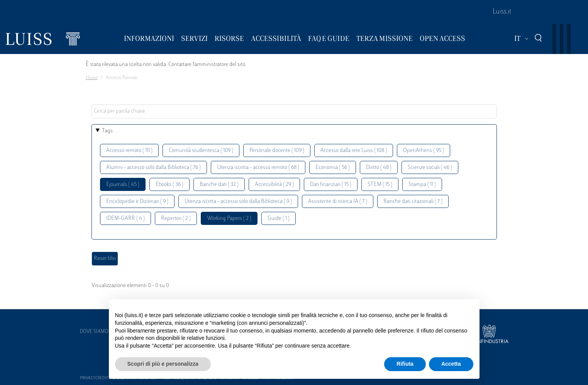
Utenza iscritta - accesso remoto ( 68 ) (258, 168)
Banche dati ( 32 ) (219, 185)
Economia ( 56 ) (333, 168)
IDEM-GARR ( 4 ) (125, 219)
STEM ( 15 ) (380, 185)
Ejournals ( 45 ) (123, 185)
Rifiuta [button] (405, 364)
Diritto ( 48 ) (379, 168)
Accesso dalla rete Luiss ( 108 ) (354, 151)
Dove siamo (94, 332)
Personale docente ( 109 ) (277, 151)
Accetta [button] (451, 364)
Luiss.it (502, 12)
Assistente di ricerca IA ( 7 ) (338, 202)
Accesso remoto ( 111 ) (129, 151)
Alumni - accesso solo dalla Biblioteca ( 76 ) (153, 168)
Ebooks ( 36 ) (169, 185)
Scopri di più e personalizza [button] (163, 364)
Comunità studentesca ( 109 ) (201, 151)
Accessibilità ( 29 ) (274, 185)
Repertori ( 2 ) (176, 219)
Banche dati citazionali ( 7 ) (413, 202)
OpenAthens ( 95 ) (424, 151)
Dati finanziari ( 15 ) (331, 185)
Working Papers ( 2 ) (229, 219)
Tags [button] (107, 131)
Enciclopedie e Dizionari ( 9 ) (137, 202)
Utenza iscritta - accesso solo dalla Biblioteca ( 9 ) (238, 202)
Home (92, 78)
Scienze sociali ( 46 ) (430, 168)
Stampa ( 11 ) (422, 185)
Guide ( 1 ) (279, 219)
